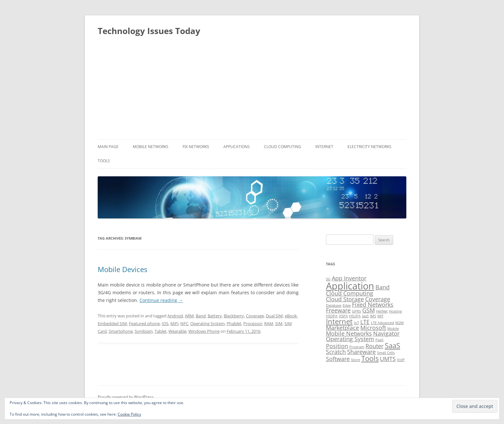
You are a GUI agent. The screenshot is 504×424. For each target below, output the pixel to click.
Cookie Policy (129, 414)
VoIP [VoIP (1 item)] (401, 360)
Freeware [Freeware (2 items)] (338, 310)
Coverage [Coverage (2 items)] (378, 299)
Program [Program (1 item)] (357, 347)
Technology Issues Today (149, 31)
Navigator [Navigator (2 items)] (386, 333)
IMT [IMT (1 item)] (380, 316)
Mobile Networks (151, 147)
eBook (291, 316)
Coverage (255, 316)
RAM (269, 323)
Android (175, 316)
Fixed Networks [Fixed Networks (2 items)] (373, 305)
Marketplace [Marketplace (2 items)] (342, 328)
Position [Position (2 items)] (337, 346)
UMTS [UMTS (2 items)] (388, 359)
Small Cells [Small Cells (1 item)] (386, 353)
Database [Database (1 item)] (334, 305)
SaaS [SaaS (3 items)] (392, 345)
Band (201, 316)
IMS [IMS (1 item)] (373, 316)
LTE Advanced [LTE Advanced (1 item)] (382, 323)
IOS (165, 323)
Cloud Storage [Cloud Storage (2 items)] (345, 299)
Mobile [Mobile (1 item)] (393, 329)
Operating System (207, 323)
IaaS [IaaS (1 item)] (365, 316)
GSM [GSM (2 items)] (369, 310)
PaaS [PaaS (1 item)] (379, 340)
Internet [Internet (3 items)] (339, 321)
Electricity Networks (369, 147)
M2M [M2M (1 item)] (400, 323)
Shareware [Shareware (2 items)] (361, 352)
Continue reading (161, 300)
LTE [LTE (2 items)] (365, 322)
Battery (215, 316)
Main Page (108, 147)
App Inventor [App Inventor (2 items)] (349, 278)
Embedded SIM (112, 323)
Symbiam (144, 331)
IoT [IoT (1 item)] (356, 323)
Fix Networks (196, 147)
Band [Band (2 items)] (382, 287)
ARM (189, 316)
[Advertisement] (252, 91)
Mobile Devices (122, 269)
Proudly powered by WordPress (126, 397)
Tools (104, 161)
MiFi (174, 323)
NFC (184, 323)
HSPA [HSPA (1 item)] (343, 316)
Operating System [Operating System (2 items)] (350, 339)
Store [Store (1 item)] (355, 360)
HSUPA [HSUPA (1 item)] (355, 316)
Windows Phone (204, 331)
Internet (324, 147)
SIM (279, 323)
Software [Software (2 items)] (338, 359)
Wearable (177, 331)
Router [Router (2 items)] (374, 346)
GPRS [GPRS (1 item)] (356, 311)
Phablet (234, 323)
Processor (253, 323)
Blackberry (234, 316)
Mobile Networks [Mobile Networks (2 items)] (349, 333)
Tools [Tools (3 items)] (370, 358)
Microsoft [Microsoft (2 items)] (373, 328)
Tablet (161, 331)
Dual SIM (274, 316)
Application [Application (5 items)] (350, 286)
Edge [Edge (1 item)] (347, 305)
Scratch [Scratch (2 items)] (336, 352)
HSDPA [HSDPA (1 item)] (332, 316)
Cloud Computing (283, 147)
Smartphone (121, 331)
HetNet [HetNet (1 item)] (382, 311)
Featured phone (144, 323)
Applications (237, 147)
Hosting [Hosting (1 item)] (395, 311)
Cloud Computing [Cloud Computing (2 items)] (350, 293)
